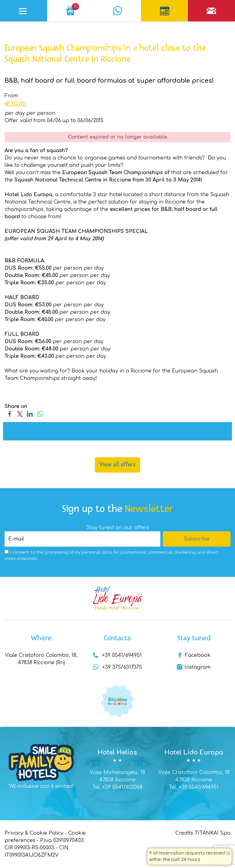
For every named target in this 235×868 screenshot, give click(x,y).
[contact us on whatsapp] (117, 8)
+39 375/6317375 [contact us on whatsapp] (117, 667)
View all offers (117, 465)
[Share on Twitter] (20, 414)
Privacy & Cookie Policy (34, 833)
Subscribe (196, 539)
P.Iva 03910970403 (62, 840)
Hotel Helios (117, 752)
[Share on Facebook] (10, 414)
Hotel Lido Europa (194, 752)
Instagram (194, 667)
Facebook (194, 655)
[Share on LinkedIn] (30, 414)
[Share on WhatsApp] (40, 414)
